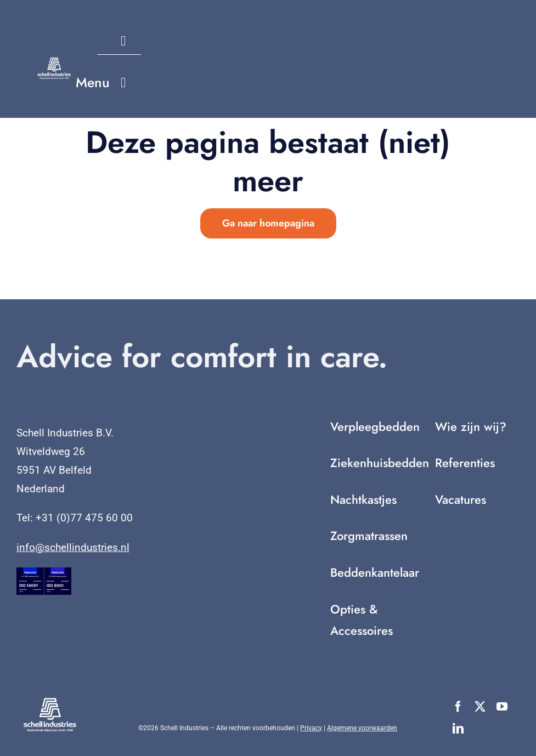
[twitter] (480, 707)
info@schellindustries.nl (73, 547)
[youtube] (502, 707)
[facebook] (458, 707)
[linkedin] (458, 729)
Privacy (311, 728)
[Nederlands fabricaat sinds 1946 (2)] (54, 62)
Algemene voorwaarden (362, 728)
